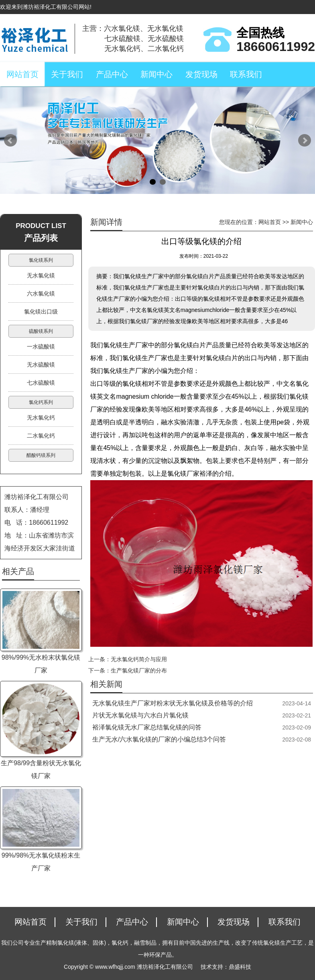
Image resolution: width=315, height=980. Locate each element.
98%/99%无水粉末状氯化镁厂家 (41, 664)
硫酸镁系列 (41, 331)
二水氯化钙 (41, 436)
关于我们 (67, 74)
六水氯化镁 (41, 293)
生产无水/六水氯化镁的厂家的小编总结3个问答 (159, 739)
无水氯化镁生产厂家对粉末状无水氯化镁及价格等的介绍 (173, 703)
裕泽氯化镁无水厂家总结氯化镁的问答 (147, 727)
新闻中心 (156, 74)
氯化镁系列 (41, 260)
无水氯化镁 (41, 275)
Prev (10, 141)
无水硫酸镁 (41, 365)
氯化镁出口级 (41, 312)
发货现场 (201, 74)
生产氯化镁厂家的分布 (139, 670)
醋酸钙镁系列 (41, 455)
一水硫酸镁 (41, 346)
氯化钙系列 (41, 402)
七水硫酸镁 (41, 383)
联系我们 (246, 74)
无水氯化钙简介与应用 (139, 659)
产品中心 (112, 74)
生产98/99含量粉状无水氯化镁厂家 (41, 769)
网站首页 (22, 74)
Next (305, 141)
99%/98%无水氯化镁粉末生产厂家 (41, 862)
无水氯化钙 (41, 418)
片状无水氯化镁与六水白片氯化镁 (140, 715)
